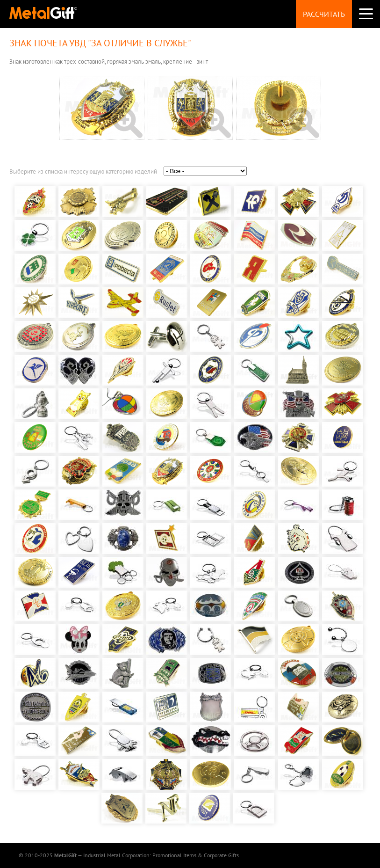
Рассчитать (324, 14)
